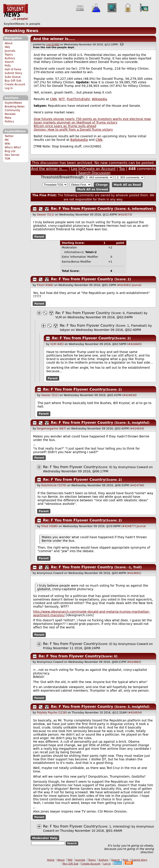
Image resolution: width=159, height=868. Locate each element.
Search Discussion (94, 173)
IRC (7, 140)
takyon (65, 330)
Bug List (10, 151)
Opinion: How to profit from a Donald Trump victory (73, 130)
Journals (10, 51)
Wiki (7, 144)
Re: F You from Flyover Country (82, 209)
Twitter (9, 136)
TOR (7, 159)
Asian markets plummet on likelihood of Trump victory (76, 122)
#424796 (137, 485)
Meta (8, 118)
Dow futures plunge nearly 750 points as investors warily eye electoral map (92, 119)
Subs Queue (13, 77)
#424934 (135, 713)
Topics (9, 55)
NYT (62, 99)
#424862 (134, 662)
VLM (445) (57, 344)
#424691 (134, 573)
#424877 (129, 526)
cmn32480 (53, 45)
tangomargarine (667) (52, 429)
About (9, 43)
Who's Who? (13, 147)
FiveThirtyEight (78, 99)
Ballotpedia (79, 140)
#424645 (134, 344)
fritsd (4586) (45, 285)
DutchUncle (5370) (54, 485)
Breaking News (22, 31)
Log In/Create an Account (93, 169)
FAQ (7, 47)
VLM (59, 317)
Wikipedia (99, 99)
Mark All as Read (127, 185)
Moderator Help (45, 838)
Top (122, 169)
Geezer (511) (46, 215)
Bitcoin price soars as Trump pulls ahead (65, 126)
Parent (39, 237)
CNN (53, 99)
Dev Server (12, 155)
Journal (137, 285)
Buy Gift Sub (13, 81)
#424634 (137, 429)
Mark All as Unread (93, 189)
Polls (8, 66)
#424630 (129, 395)
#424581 (124, 285)
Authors (10, 58)
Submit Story (13, 73)
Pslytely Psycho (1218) (52, 713)
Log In (9, 88)
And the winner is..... (54, 39)
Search (9, 62)
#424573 (125, 215)
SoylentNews (16, 12)
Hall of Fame (13, 69)
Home (51, 860)
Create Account (15, 84)
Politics (9, 122)
